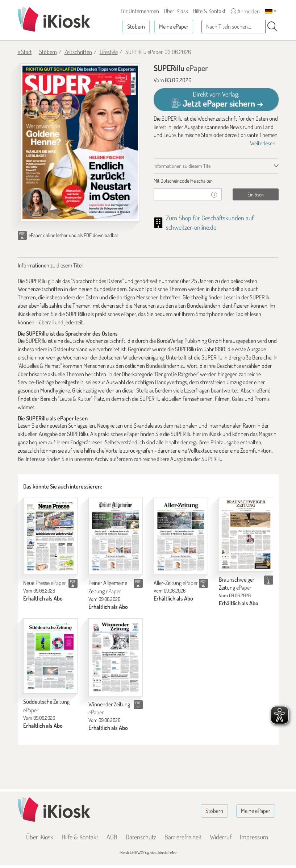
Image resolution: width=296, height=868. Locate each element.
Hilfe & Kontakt (209, 11)
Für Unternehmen (140, 11)
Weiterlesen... (264, 143)
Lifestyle (109, 52)
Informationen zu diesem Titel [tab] (183, 166)
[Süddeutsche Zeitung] (50, 656)
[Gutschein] (180, 194)
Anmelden (245, 11)
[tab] (216, 181)
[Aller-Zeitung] (181, 536)
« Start (25, 52)
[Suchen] (272, 26)
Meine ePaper (174, 26)
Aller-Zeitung (176, 583)
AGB (112, 837)
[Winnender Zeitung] (116, 657)
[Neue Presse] (50, 536)
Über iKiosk (176, 11)
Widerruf (221, 837)
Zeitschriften (78, 52)
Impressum (254, 837)
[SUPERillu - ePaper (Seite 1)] (80, 142)
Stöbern (136, 26)
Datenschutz (141, 837)
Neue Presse (45, 583)
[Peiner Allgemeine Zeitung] (116, 536)
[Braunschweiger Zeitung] (246, 535)
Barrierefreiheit (183, 837)
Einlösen (256, 194)
